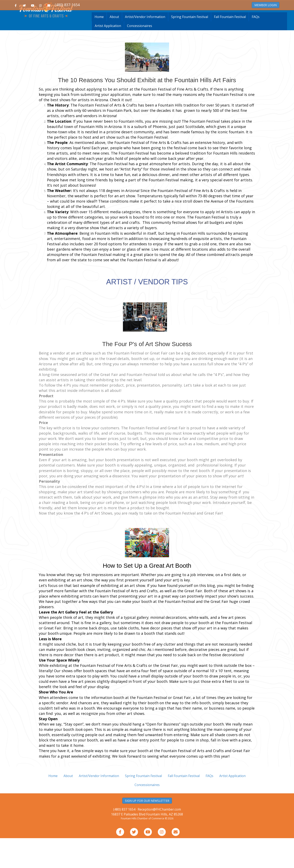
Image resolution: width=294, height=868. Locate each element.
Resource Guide (168, 20)
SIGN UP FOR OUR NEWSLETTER (147, 830)
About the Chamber (232, 20)
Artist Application (108, 56)
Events (186, 20)
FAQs (256, 47)
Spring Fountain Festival (190, 47)
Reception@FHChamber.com (159, 839)
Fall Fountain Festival (230, 47)
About (114, 47)
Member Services (205, 20)
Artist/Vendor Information (145, 47)
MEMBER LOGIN (266, 5)
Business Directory (72, 20)
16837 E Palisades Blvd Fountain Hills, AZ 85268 (147, 844)
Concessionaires (140, 56)
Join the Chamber (99, 20)
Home (53, 20)
